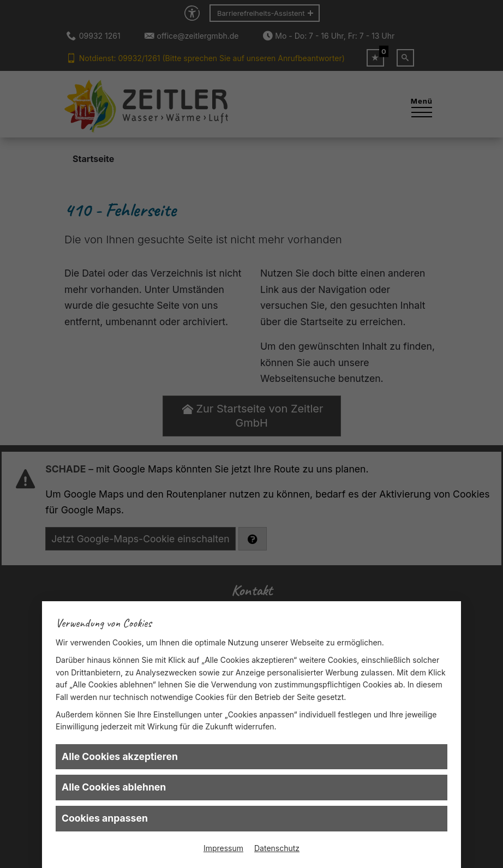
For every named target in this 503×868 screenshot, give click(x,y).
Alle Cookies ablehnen (114, 787)
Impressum (223, 848)
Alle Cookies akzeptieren (120, 756)
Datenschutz (277, 848)
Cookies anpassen (105, 818)
